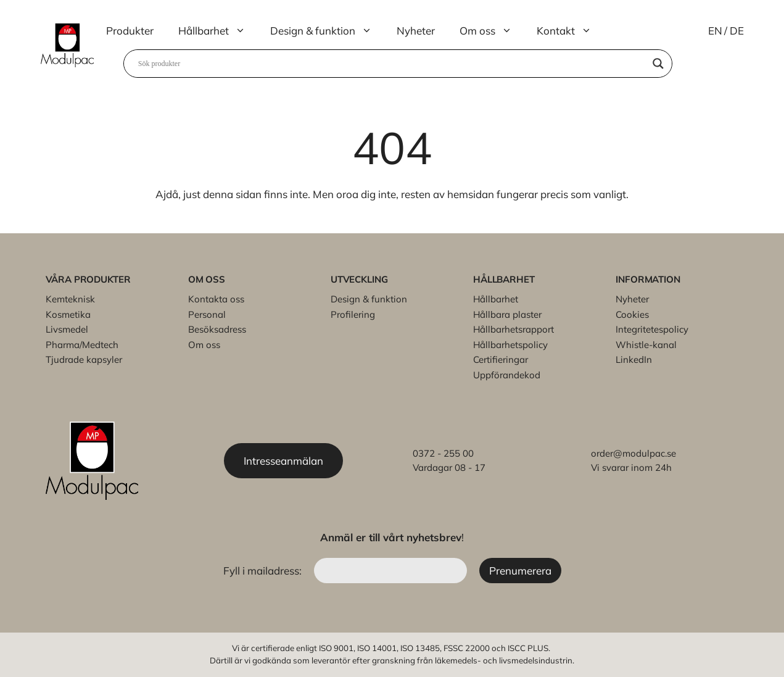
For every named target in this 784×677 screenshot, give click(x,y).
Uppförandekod (507, 375)
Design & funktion (327, 31)
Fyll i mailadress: (264, 571)
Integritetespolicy (652, 329)
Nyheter (416, 31)
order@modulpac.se (633, 453)
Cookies (632, 314)
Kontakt (570, 31)
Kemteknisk (70, 299)
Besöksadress (217, 329)
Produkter (130, 31)
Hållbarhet (218, 31)
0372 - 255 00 (443, 453)
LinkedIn (634, 359)
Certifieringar (501, 359)
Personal (207, 314)
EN (715, 31)
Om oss (492, 31)
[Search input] (392, 64)
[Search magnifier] (658, 64)
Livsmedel (67, 329)
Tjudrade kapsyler (84, 359)
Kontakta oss (216, 299)
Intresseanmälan (283, 461)
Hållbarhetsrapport (514, 329)
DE (737, 31)
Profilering (353, 314)
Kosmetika (68, 314)
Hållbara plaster (507, 314)
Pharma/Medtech (82, 345)
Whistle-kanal (646, 345)
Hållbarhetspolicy (510, 345)
